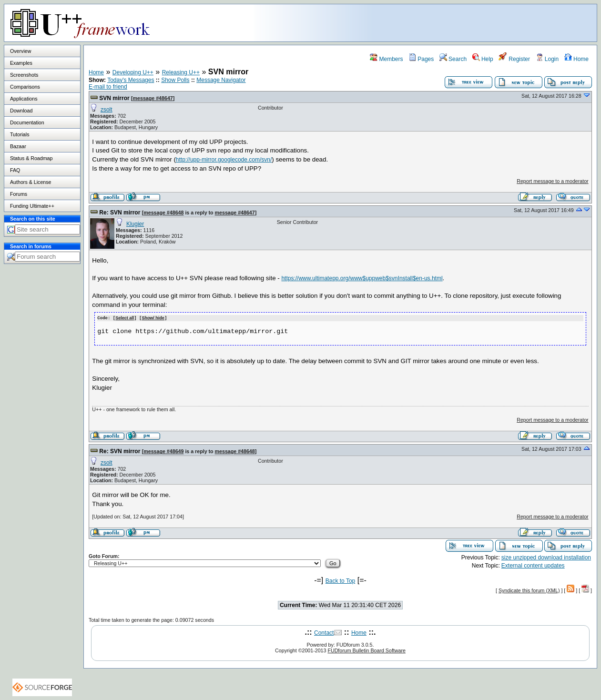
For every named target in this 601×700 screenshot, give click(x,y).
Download (21, 111)
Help (483, 59)
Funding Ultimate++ (32, 206)
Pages (421, 59)
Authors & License (31, 182)
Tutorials (20, 134)
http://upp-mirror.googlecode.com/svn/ (224, 160)
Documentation (27, 122)
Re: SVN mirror (120, 213)
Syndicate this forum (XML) (529, 590)
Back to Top (340, 580)
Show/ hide (153, 318)
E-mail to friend (108, 87)
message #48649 (163, 451)
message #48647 (153, 98)
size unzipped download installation (546, 557)
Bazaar (18, 146)
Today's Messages (131, 80)
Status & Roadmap (31, 158)
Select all (125, 318)
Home (576, 59)
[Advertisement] (478, 22)
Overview (20, 51)
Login (547, 59)
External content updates (533, 565)
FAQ (15, 170)
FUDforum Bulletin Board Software (366, 650)
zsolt (107, 110)
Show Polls (175, 80)
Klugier (135, 224)
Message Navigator (221, 80)
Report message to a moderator (552, 181)
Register (514, 59)
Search (453, 59)
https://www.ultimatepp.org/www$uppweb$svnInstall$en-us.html (362, 278)
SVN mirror (114, 98)
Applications (24, 99)
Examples (21, 63)
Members (386, 59)
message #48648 (163, 213)
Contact (324, 632)
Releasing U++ (181, 72)
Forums (19, 194)
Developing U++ (133, 72)
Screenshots (24, 75)
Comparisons (25, 87)
